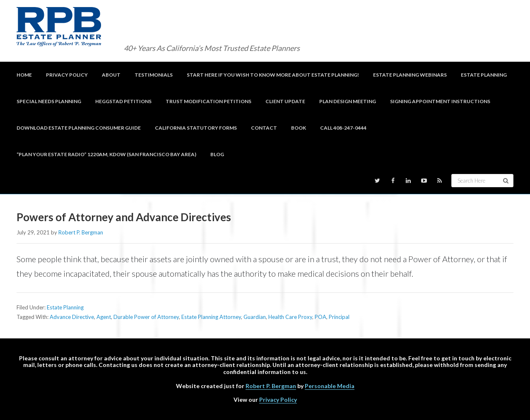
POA (320, 317)
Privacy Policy (278, 399)
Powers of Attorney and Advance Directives (124, 217)
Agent (104, 317)
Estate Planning (65, 307)
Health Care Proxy (290, 317)
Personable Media (330, 386)
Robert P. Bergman (271, 386)
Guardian (255, 317)
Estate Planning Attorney (211, 317)
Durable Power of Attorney (146, 317)
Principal (339, 317)
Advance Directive (72, 317)
